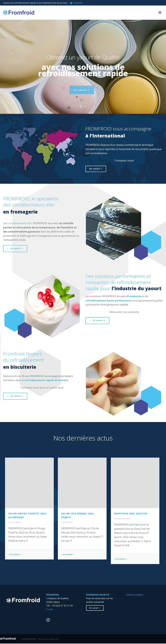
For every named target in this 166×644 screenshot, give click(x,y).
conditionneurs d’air (20, 223)
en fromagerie (20, 212)
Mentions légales (135, 595)
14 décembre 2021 (122, 519)
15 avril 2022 (14, 522)
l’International (107, 136)
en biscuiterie (20, 367)
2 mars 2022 (67, 522)
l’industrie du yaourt (137, 288)
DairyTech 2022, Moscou (131, 513)
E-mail (49, 609)
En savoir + (15, 554)
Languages (76, 3)
